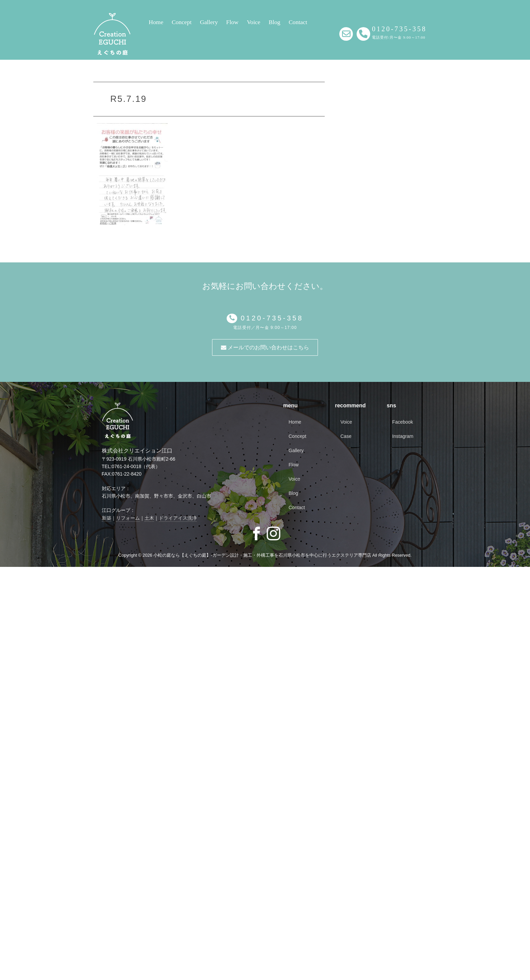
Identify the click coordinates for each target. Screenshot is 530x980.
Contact (298, 22)
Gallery (209, 22)
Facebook (403, 422)
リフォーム (128, 518)
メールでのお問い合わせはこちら (265, 347)
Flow (232, 22)
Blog (275, 22)
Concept (182, 22)
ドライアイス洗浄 (178, 518)
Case (346, 436)
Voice (253, 22)
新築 (107, 518)
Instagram (403, 436)
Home (156, 22)
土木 (149, 518)
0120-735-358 (270, 318)
